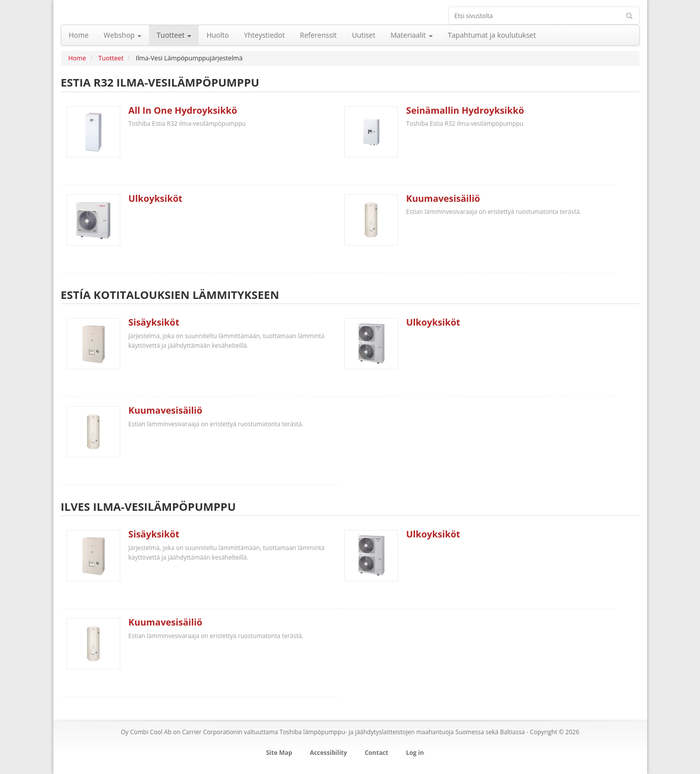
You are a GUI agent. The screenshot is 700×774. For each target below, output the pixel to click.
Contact (377, 753)
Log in (415, 753)
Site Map (279, 753)
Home (77, 58)
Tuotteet (111, 58)
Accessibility (329, 753)
